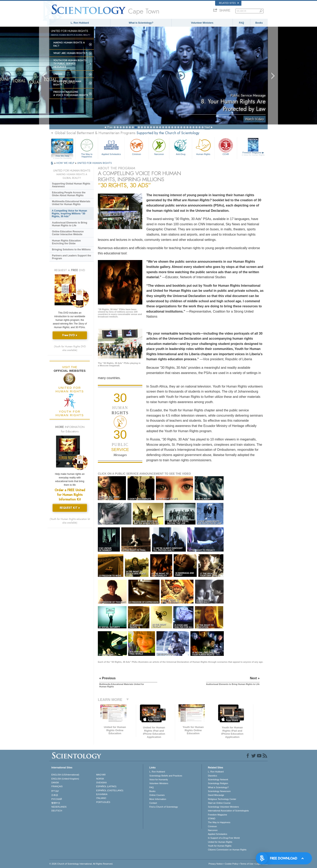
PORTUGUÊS (103, 802)
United (58, 74)
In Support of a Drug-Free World (224, 838)
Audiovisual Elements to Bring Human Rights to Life (70, 224)
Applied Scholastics (111, 147)
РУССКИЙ (57, 799)
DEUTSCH (57, 811)
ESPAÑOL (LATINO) (106, 786)
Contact (153, 803)
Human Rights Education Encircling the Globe (66, 242)
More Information (158, 799)
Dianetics (212, 776)
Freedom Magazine (253, 154)
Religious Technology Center (222, 799)
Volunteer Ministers (202, 23)
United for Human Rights (220, 842)
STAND (211, 818)
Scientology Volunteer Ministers (223, 807)
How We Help (62, 156)
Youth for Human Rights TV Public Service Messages (70, 64)
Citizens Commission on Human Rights (227, 850)
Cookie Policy (232, 864)
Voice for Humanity (158, 780)
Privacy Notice (216, 864)
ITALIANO (101, 798)
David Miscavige (216, 795)
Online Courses (157, 795)
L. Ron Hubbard (80, 23)
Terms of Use (247, 864)
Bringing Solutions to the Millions (71, 250)
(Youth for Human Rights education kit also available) (70, 521)
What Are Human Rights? (70, 53)
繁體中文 (56, 803)
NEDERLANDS (59, 807)
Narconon (159, 147)
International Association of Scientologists (228, 811)
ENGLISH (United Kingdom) (65, 779)
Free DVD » (70, 335)
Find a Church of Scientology (163, 807)
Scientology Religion (218, 783)
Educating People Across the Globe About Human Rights (69, 194)
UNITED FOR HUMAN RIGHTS (95, 163)
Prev (110, 127)
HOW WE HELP (66, 163)
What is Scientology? (141, 23)
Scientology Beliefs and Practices (166, 776)
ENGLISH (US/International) (65, 775)
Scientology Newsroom (219, 791)
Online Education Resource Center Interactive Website (68, 233)
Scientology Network (218, 780)
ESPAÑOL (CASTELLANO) (110, 790)
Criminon (137, 147)
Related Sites (229, 3)
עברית (55, 791)
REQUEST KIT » (70, 508)
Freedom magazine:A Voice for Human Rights (71, 94)
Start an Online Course (219, 803)
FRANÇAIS (57, 786)
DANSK (55, 783)
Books (259, 23)
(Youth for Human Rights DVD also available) (70, 348)
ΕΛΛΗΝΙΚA (102, 794)
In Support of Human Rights (67, 83)
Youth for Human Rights (220, 846)
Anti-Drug (181, 147)
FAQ (241, 23)
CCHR (226, 147)
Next (207, 127)
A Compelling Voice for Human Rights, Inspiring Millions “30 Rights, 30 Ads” (69, 214)
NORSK (100, 779)
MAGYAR (101, 775)
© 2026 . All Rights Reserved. (81, 864)
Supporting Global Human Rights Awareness (71, 185)
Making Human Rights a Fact (69, 44)
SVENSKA (101, 783)
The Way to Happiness (87, 148)
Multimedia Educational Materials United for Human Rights (71, 203)
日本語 (55, 795)
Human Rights (203, 147)
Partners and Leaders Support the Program (71, 257)
